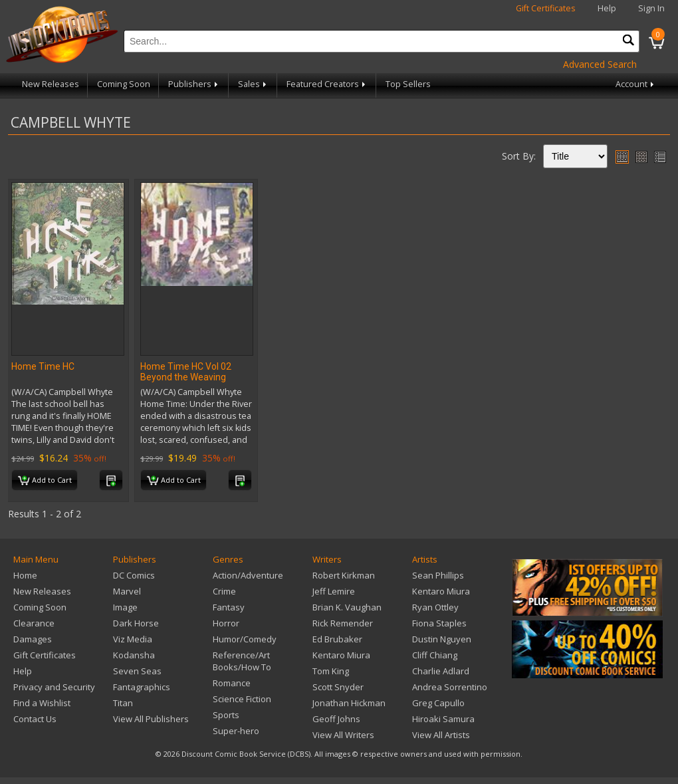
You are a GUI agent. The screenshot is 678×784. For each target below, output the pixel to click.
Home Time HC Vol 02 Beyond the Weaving (186, 372)
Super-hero (236, 731)
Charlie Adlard (441, 671)
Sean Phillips (438, 575)
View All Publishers (151, 719)
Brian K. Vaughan (347, 607)
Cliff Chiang (435, 655)
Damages (33, 639)
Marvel (127, 591)
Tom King (331, 671)
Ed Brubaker (337, 639)
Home (25, 575)
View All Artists (441, 735)
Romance (232, 683)
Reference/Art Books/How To (242, 661)
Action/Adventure (248, 575)
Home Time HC (43, 366)
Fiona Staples (439, 623)
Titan (123, 703)
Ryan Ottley (435, 607)
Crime (224, 591)
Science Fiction (242, 699)
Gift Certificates (546, 8)
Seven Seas (137, 671)
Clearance (34, 623)
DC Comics (134, 575)
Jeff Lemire (334, 591)
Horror (226, 623)
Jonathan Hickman (349, 703)
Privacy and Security (54, 687)
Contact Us (35, 719)
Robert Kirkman (344, 575)
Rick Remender (343, 623)
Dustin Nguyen (442, 639)
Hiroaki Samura (443, 719)
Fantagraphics (142, 687)
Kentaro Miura (341, 655)
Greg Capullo (438, 703)
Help (607, 8)
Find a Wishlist (42, 703)
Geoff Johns (336, 719)
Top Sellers (408, 84)
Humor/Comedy (245, 639)
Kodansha (134, 655)
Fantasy (229, 607)
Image (125, 607)
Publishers (194, 84)
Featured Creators (327, 84)
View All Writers (343, 735)
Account (636, 84)
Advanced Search (600, 64)
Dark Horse (136, 623)
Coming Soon (124, 84)
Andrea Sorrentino (450, 687)
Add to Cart (45, 481)
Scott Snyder (338, 687)
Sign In (651, 8)
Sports (226, 715)
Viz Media (133, 639)
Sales (253, 84)
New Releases (51, 84)
